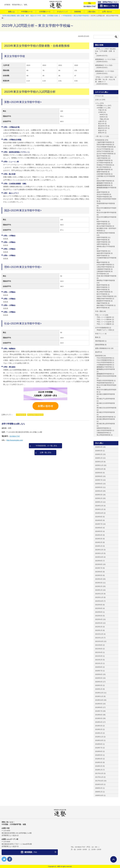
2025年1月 (99, 502)
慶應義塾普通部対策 (103, 185)
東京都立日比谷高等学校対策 (106, 408)
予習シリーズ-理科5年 (104, 319)
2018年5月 (99, 755)
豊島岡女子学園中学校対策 (106, 280)
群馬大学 (101, 133)
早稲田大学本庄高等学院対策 (106, 376)
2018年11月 (99, 737)
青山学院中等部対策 (103, 292)
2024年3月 (99, 539)
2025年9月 (99, 473)
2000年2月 (99, 788)
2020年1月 (99, 689)
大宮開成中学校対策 (103, 160)
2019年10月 (99, 700)
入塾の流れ (92, 12)
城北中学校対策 (102, 156)
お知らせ (98, 100)
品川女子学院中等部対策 (105, 154)
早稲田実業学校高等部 (104, 383)
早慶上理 (103, 119)
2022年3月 (99, 623)
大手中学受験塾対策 (102, 328)
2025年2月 (99, 498)
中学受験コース (27, 12)
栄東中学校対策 (102, 237)
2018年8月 (99, 744)
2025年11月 (99, 465)
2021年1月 (99, 663)
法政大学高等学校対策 (104, 430)
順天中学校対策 (102, 294)
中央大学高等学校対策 (104, 362)
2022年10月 (99, 601)
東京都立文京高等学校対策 (106, 403)
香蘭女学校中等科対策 (104, 299)
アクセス (98, 96)
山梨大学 (101, 121)
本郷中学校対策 (102, 224)
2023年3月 (99, 583)
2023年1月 (99, 590)
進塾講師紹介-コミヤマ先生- (105, 71)
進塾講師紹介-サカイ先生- (104, 65)
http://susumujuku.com (15, 440)
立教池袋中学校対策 (103, 271)
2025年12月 (99, 462)
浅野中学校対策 (102, 244)
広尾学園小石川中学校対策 (106, 176)
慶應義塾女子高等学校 (104, 367)
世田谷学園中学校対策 (104, 145)
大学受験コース (45, 12)
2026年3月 (99, 451)
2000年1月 (99, 792)
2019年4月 (99, 722)
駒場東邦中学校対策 (103, 301)
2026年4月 (99, 447)
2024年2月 (99, 542)
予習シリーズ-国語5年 (104, 317)
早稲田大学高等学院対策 (105, 381)
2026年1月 (99, 458)
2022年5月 (99, 616)
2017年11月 (99, 777)
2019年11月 (99, 696)
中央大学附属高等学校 (104, 360)
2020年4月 (99, 682)
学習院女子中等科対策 (104, 165)
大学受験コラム (102, 108)
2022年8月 (99, 608)
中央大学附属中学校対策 (105, 147)
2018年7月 (99, 748)
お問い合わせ (107, 12)
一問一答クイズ (100, 136)
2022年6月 (99, 612)
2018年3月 (99, 762)
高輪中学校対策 (102, 303)
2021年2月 (99, 660)
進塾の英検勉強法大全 (103, 348)
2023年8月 (99, 564)
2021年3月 (99, 656)
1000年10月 (99, 795)
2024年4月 (99, 535)
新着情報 (78, 12)
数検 (97, 337)
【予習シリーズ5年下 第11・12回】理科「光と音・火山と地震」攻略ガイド (106, 79)
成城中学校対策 (102, 192)
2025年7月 (99, 480)
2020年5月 (99, 678)
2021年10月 (99, 641)
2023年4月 (99, 579)
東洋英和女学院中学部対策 (106, 233)
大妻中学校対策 (102, 158)
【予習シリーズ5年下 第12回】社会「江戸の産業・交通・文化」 (106, 51)
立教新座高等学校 (103, 433)
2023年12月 (99, 550)
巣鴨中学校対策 (102, 172)
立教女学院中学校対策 (104, 267)
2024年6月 (99, 528)
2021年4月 (99, 652)
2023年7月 (99, 568)
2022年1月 (99, 630)
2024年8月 (99, 520)
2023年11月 (99, 553)
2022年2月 (99, 627)
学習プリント (100, 334)
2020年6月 (99, 674)
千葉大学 (101, 110)
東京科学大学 (103, 126)
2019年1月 (99, 733)
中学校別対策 (21, 415)
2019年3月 (99, 726)
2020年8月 (99, 667)
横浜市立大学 (103, 128)
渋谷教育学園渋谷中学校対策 (106, 258)
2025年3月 (99, 495)
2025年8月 (99, 476)
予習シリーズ (100, 315)
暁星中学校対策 (102, 222)
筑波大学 (101, 130)
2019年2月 (99, 729)
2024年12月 (99, 506)
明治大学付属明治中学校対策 (106, 217)
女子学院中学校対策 (103, 163)
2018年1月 (99, 770)
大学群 (100, 112)
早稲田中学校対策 (103, 197)
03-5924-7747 (15, 436)
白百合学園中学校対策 (104, 265)
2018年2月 (99, 766)
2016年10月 (99, 784)
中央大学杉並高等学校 (104, 358)
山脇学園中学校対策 (103, 169)
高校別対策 (99, 356)
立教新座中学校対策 (103, 269)
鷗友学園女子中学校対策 (105, 305)
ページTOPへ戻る (114, 859)
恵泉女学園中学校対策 (104, 181)
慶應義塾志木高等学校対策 (106, 369)
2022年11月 (99, 597)
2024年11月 (99, 509)
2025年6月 (99, 484)
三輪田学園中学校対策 (104, 142)
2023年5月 (99, 575)
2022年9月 (99, 605)
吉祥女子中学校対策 (103, 151)
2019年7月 (99, 711)
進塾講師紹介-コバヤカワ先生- (105, 59)
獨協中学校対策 (102, 262)
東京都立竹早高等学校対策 (106, 412)
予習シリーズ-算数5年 (104, 324)
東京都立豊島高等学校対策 (106, 419)
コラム (97, 103)
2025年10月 (99, 469)
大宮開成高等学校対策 (104, 365)
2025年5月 (99, 487)
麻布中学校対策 (102, 308)
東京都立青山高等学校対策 (106, 424)
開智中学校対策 (102, 287)
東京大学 (101, 124)
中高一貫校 (99, 311)
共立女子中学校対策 (103, 149)
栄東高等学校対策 (103, 428)
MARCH (102, 115)
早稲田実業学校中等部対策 (106, 203)
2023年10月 (99, 557)
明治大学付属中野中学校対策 (106, 212)
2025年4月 (99, 491)
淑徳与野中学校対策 (103, 253)
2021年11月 (99, 638)
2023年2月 (99, 586)
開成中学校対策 (102, 285)
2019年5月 (99, 718)
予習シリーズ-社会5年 (104, 322)
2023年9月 (99, 561)
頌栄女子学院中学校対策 (105, 296)
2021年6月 (99, 649)
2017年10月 (99, 781)
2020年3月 (99, 685)
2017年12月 (99, 773)
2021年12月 (99, 634)
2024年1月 (99, 546)
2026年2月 (99, 454)
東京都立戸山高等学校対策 (106, 399)
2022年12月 (99, 594)
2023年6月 (99, 572)
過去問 (97, 352)
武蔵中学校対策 (102, 242)
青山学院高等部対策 (103, 435)
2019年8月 (99, 707)
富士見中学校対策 (103, 167)
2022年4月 (99, 619)
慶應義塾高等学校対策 (104, 374)
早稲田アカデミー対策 (104, 330)
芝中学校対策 (101, 274)
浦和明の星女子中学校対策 (106, 246)
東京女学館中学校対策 (35, 415)
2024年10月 (99, 513)
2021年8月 (99, 645)
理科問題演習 (100, 341)
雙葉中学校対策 (102, 290)
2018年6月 (99, 751)
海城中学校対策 (102, 251)
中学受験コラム (102, 105)
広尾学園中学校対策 (103, 174)
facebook (10, 859)
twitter (4, 859)
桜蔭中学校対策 (102, 240)
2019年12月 (99, 693)
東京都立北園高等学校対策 (106, 394)
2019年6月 (99, 715)
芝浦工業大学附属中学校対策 (106, 276)
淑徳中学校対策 (102, 256)
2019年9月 (99, 704)
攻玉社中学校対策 (103, 194)
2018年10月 (99, 740)
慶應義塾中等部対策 (103, 183)
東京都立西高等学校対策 (105, 417)
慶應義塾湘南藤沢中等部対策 (106, 188)
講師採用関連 (100, 345)
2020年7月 (99, 671)
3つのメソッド (62, 12)
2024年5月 (99, 531)
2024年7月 (99, 524)
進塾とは (11, 12)
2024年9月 (99, 517)
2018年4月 (99, 759)
